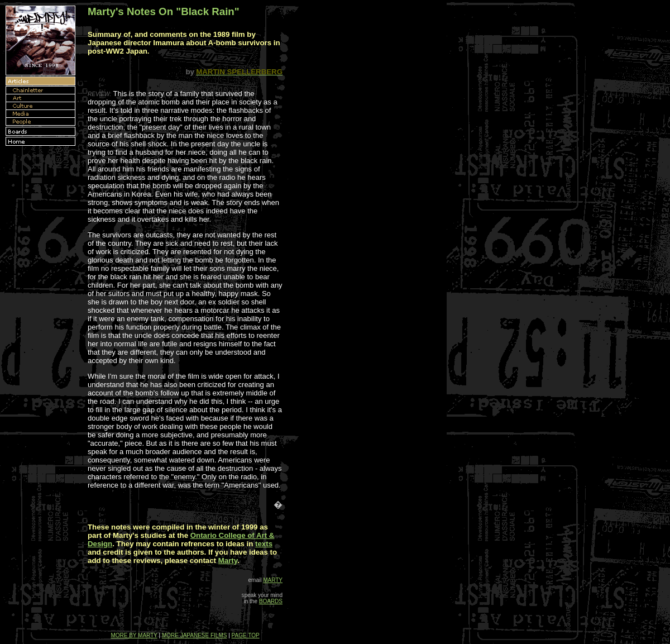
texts (264, 544)
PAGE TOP (246, 635)
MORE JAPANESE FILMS (195, 635)
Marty (228, 560)
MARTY (273, 580)
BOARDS (271, 601)
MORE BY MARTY (134, 635)
